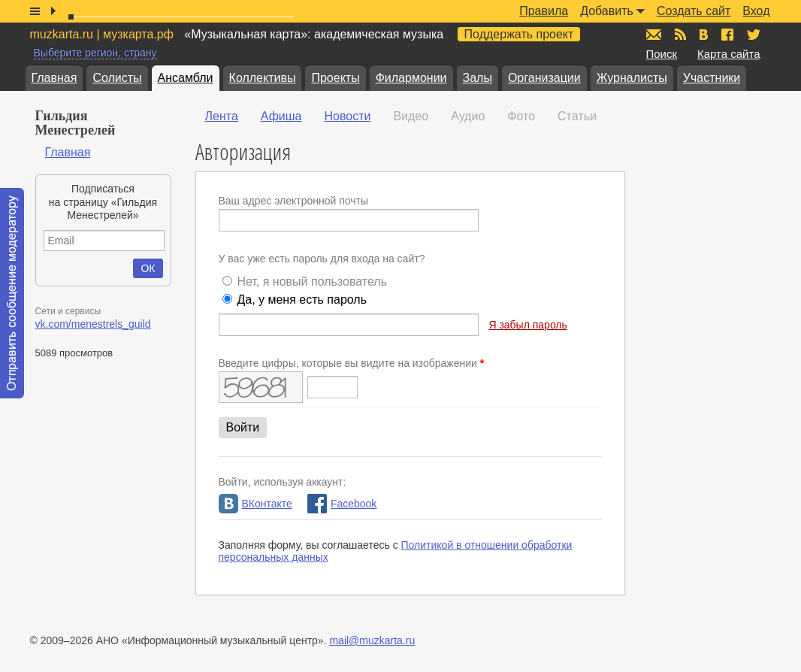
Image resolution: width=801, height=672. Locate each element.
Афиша (281, 116)
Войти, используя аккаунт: (283, 482)
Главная (54, 78)
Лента (222, 116)
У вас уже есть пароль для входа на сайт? (322, 259)
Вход (756, 11)
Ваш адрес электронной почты (294, 201)
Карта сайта (729, 54)
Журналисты (632, 78)
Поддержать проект (519, 34)
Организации (544, 78)
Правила (544, 11)
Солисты (117, 78)
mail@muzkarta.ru (372, 640)
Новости (347, 116)
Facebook (342, 504)
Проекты (335, 78)
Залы (478, 78)
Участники (712, 78)
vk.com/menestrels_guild (93, 324)
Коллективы (263, 78)
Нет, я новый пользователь (312, 282)
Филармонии (411, 78)
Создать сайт (694, 11)
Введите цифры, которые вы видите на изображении (352, 363)
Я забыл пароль (527, 325)
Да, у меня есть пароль (302, 300)
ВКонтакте (255, 504)
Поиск (662, 54)
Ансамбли (186, 78)
